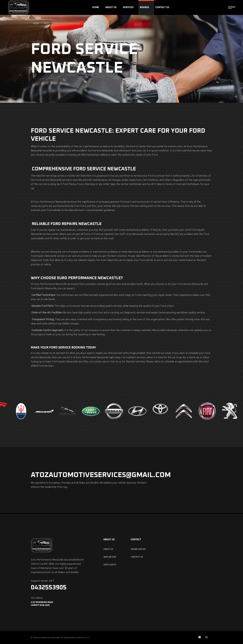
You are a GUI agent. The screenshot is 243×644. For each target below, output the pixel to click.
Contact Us (162, 7)
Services (128, 7)
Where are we (138, 549)
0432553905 (49, 588)
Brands (144, 7)
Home (96, 7)
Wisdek (87, 637)
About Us (111, 7)
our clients (110, 565)
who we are (110, 557)
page (46, 24)
